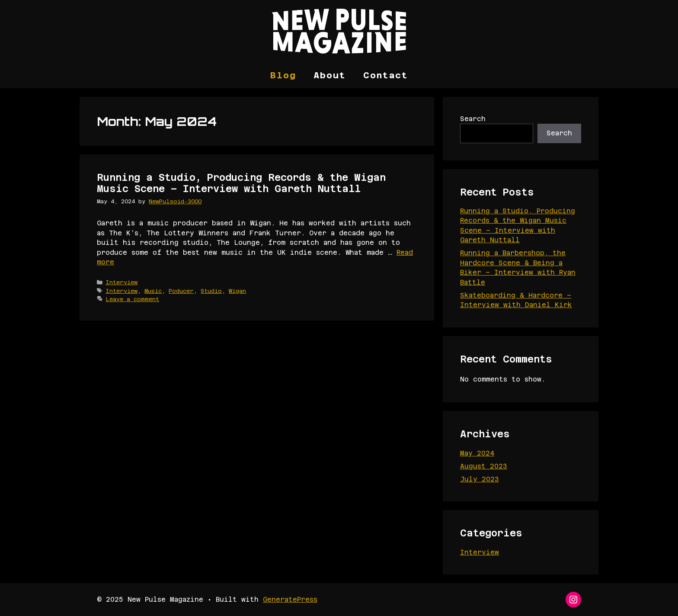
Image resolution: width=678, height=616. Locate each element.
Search (473, 119)
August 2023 (484, 466)
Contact (386, 75)
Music (153, 291)
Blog (283, 75)
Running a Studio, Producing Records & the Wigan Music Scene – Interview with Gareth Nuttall (241, 183)
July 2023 (480, 479)
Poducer (181, 291)
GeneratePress (290, 599)
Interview (122, 282)
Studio (211, 291)
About (330, 75)
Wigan (237, 291)
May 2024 (477, 453)
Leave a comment (132, 299)
